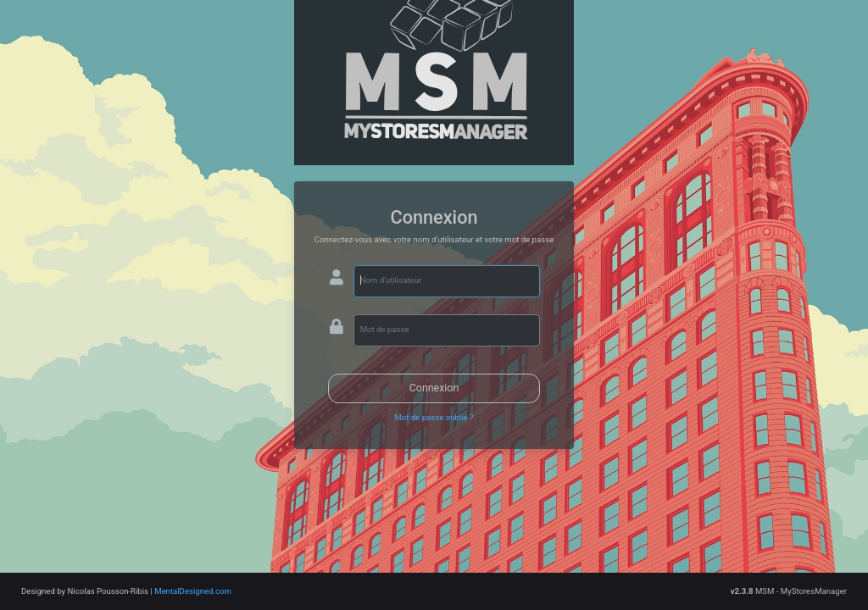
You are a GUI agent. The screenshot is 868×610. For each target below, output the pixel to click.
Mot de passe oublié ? (434, 417)
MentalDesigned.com (193, 591)
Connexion (434, 388)
